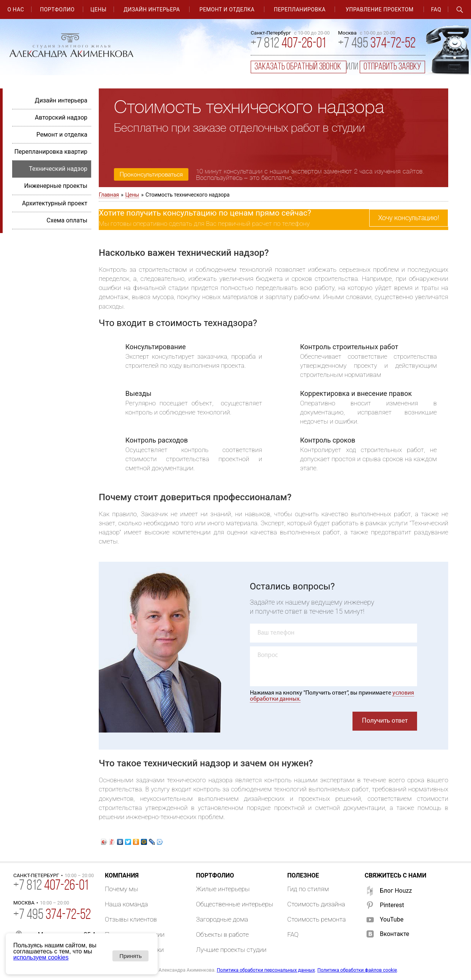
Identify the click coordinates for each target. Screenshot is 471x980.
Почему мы (122, 889)
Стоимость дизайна (316, 904)
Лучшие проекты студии (231, 950)
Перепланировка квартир (51, 152)
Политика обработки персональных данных (266, 970)
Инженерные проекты (56, 186)
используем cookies (41, 957)
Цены (98, 9)
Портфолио (57, 9)
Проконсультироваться (151, 175)
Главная (109, 195)
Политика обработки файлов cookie (357, 970)
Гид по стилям (308, 889)
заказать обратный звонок (299, 67)
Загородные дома (222, 919)
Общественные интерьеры (235, 904)
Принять (130, 956)
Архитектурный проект (55, 203)
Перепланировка (300, 9)
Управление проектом (380, 9)
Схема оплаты (67, 220)
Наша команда (126, 904)
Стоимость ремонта (316, 919)
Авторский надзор (61, 117)
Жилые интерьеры (223, 889)
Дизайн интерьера (152, 9)
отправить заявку (392, 67)
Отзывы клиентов (131, 919)
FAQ (436, 9)
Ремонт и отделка (227, 9)
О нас (16, 9)
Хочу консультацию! (409, 218)
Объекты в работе (222, 934)
